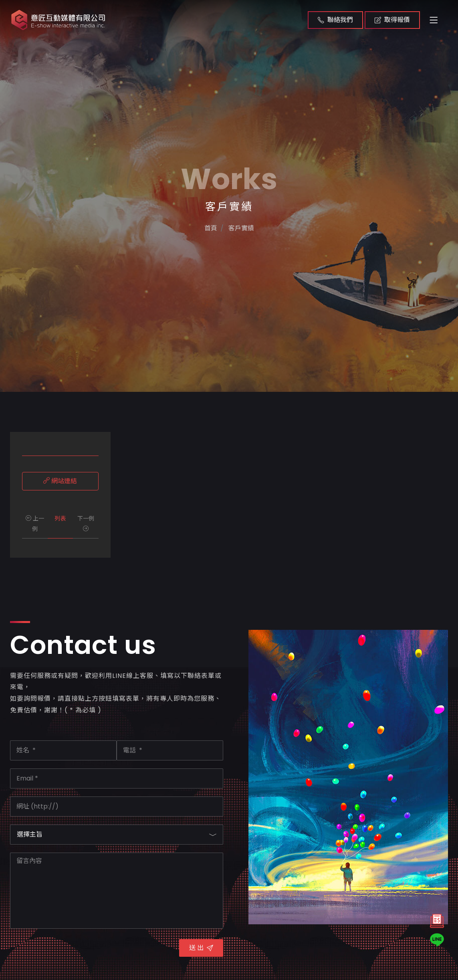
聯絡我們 (335, 20)
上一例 (35, 523)
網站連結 (60, 481)
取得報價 (392, 20)
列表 (60, 518)
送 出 (201, 948)
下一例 (86, 523)
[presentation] (71, 952)
